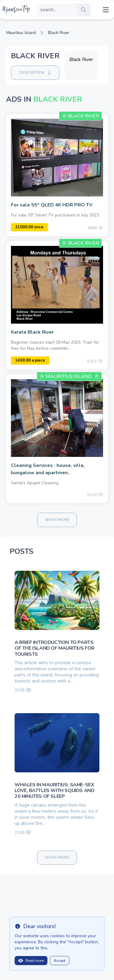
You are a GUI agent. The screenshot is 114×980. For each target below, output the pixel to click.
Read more (31, 961)
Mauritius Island (21, 33)
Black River (59, 33)
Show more (57, 520)
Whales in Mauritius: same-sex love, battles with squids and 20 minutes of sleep (54, 791)
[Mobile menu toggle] (106, 10)
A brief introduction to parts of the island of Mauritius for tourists (55, 648)
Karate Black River (32, 332)
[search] (84, 10)
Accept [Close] (60, 961)
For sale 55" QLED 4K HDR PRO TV (52, 205)
